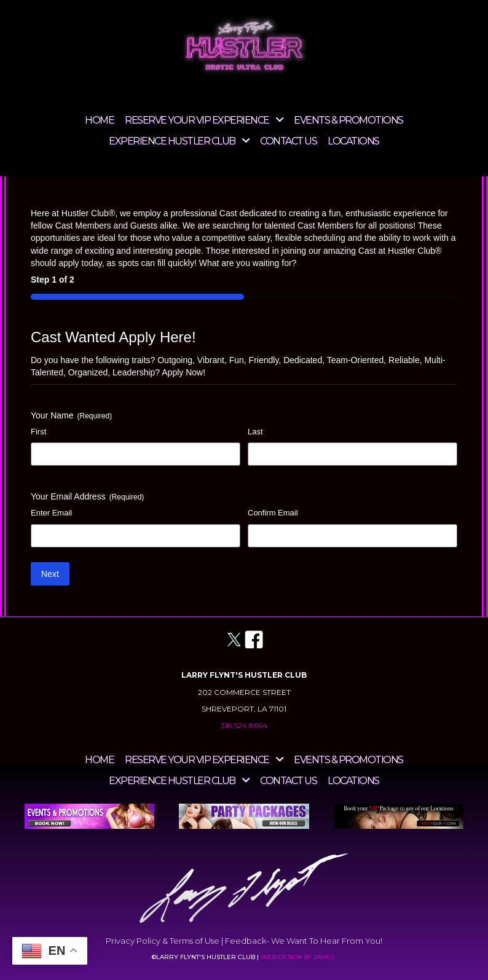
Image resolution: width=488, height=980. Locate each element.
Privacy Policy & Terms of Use (163, 941)
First (38, 432)
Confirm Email (273, 513)
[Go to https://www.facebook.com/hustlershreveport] (254, 641)
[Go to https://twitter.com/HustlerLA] (234, 640)
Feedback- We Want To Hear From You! (304, 941)
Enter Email (51, 513)
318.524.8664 (244, 725)
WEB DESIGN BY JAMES (298, 957)
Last (255, 432)
